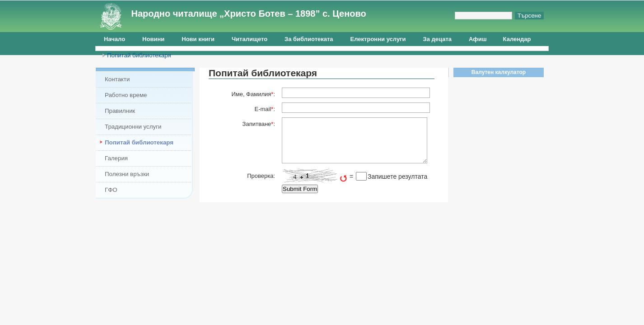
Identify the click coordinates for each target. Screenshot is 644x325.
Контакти (117, 79)
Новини (153, 39)
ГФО (111, 190)
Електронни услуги (378, 39)
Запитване (257, 124)
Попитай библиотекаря (139, 55)
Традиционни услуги (133, 127)
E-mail (263, 109)
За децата (437, 39)
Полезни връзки (127, 174)
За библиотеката (309, 39)
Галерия (116, 158)
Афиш (478, 39)
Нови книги (198, 39)
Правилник (120, 111)
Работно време (126, 95)
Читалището (250, 39)
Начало (114, 39)
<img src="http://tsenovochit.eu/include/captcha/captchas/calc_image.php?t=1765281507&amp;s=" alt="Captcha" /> (315, 176)
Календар (517, 39)
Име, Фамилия (251, 94)
